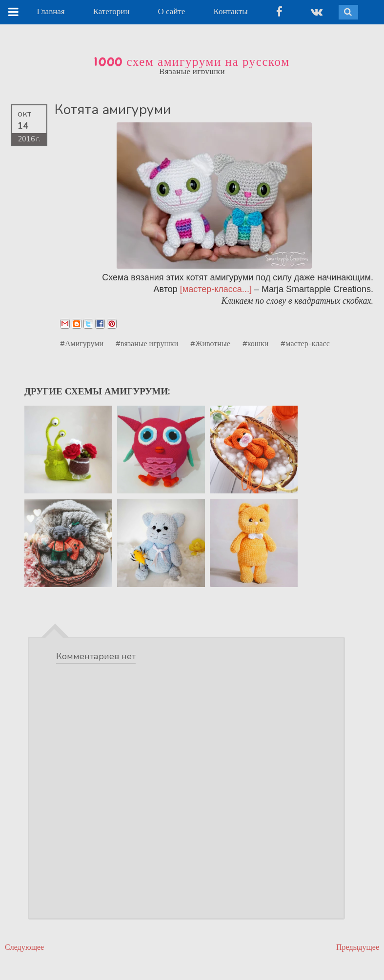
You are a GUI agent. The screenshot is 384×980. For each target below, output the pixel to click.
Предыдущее (358, 947)
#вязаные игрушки (147, 343)
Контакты (230, 11)
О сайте (172, 11)
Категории (111, 11)
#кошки (256, 343)
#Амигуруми (82, 343)
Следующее (24, 947)
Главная (51, 11)
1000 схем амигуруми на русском (192, 62)
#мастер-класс (305, 343)
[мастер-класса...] (216, 289)
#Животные (210, 343)
